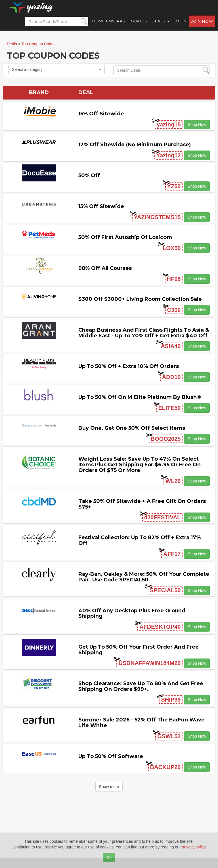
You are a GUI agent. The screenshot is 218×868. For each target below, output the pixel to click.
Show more (109, 787)
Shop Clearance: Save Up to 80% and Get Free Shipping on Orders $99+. (141, 686)
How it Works (109, 26)
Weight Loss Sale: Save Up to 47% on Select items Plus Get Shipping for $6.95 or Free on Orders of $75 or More (140, 465)
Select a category (56, 69)
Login (180, 26)
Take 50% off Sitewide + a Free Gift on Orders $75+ (142, 504)
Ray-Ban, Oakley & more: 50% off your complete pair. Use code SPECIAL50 (144, 577)
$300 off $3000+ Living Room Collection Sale (140, 299)
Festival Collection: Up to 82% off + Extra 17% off (140, 540)
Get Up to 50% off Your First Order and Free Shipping (139, 650)
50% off (89, 175)
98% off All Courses (105, 268)
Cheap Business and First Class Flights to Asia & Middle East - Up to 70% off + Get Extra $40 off (144, 333)
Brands (139, 26)
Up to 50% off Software (111, 756)
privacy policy (194, 847)
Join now (202, 26)
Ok (109, 858)
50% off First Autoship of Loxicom (125, 237)
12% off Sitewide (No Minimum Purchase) (135, 145)
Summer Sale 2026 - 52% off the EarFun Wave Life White (142, 723)
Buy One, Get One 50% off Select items (132, 428)
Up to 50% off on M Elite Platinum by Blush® (140, 397)
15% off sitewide (101, 114)
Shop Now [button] (197, 124)
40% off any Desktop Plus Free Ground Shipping (132, 613)
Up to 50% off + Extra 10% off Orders (129, 366)
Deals (161, 26)
